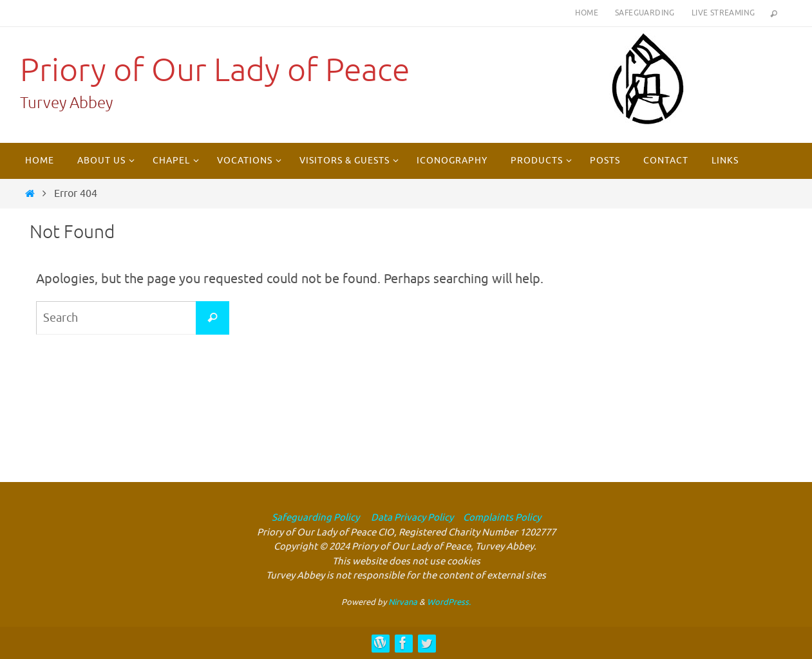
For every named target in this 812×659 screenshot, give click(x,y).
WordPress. (449, 602)
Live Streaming (723, 13)
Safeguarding (645, 13)
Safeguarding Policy (316, 518)
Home (587, 13)
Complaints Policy (502, 518)
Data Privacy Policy (411, 518)
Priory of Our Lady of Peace (215, 70)
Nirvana (403, 602)
